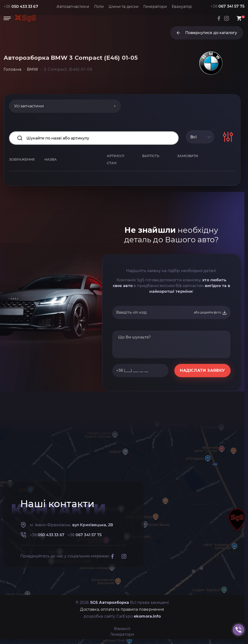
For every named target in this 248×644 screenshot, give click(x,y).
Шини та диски (124, 7)
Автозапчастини (73, 7)
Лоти (99, 7)
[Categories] (65, 106)
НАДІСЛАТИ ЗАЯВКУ (202, 370)
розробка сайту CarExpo (122, 616)
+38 (21, 7)
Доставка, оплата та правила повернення (122, 609)
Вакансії (122, 629)
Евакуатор (182, 7)
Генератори (155, 7)
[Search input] (94, 138)
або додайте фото (210, 313)
